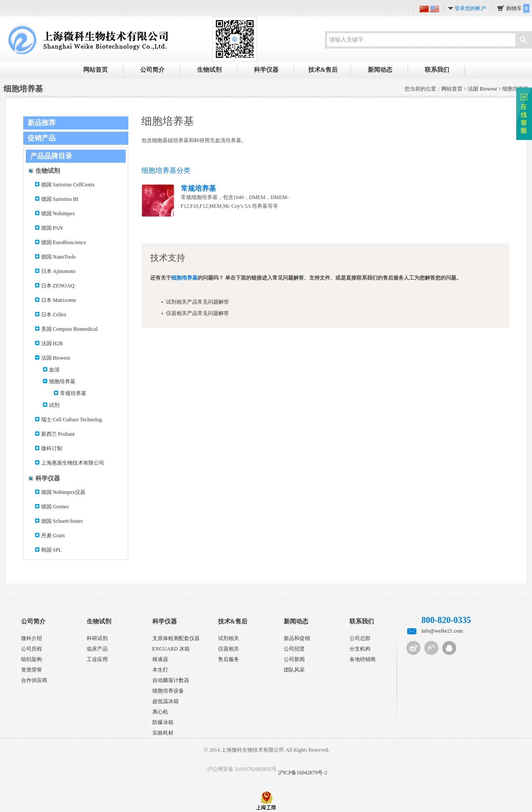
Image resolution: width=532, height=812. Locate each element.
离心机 (160, 712)
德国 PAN (52, 228)
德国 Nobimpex (58, 213)
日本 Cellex (54, 315)
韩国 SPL (52, 550)
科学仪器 (266, 70)
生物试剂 (209, 70)
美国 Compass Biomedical (69, 329)
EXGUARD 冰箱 (171, 649)
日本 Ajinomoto (58, 271)
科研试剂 (97, 638)
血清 (54, 370)
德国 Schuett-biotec (62, 521)
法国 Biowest (482, 89)
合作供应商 (34, 680)
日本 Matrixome (59, 300)
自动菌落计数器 (171, 680)
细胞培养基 (62, 381)
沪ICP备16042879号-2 (303, 773)
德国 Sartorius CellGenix (68, 185)
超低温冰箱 (166, 701)
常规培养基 (73, 393)
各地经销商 (363, 659)
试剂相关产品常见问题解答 (197, 302)
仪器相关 (229, 649)
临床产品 (97, 649)
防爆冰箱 (163, 722)
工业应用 (97, 659)
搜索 (523, 41)
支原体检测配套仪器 (176, 638)
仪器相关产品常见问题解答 (197, 313)
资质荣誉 (32, 670)
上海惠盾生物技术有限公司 (73, 463)
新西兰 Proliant (58, 434)
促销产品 (42, 138)
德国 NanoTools (59, 257)
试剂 (54, 405)
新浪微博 (413, 648)
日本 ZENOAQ (58, 286)
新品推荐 (42, 123)
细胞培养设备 (168, 691)
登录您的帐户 (470, 8)
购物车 (518, 8)
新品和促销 (297, 638)
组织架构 (32, 659)
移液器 (160, 659)
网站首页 (95, 70)
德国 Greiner (55, 507)
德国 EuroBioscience (64, 242)
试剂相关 (229, 638)
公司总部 (360, 638)
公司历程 (32, 649)
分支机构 (360, 649)
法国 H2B (52, 343)
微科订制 (52, 448)
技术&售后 (323, 70)
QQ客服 (449, 648)
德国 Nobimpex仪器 (63, 492)
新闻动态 (380, 70)
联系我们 (437, 70)
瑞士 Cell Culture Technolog (72, 420)
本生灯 (160, 670)
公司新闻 (294, 659)
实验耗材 (163, 733)
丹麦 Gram (53, 535)
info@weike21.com (442, 631)
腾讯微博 (431, 648)
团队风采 (294, 670)
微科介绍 (32, 638)
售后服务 (229, 659)
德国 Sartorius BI (60, 199)
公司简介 (152, 70)
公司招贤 (294, 649)
